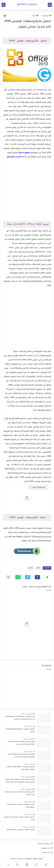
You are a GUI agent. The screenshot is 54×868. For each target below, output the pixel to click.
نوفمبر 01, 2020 (28, 827)
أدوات (35, 16)
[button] (37, 577)
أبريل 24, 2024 (28, 739)
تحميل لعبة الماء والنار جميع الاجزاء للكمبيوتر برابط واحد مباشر (21, 756)
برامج (31, 568)
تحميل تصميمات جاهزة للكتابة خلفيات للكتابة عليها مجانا (20, 768)
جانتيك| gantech (27, 5)
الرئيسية (47, 16)
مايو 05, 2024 (29, 814)
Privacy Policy (44, 844)
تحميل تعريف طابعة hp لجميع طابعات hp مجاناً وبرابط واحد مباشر (20, 718)
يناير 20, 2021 (28, 751)
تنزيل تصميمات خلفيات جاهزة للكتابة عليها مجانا (21, 806)
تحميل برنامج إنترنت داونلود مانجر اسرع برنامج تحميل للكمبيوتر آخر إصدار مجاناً (20, 781)
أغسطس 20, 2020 (27, 789)
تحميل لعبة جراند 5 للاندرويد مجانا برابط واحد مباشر (20, 793)
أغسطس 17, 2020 (27, 714)
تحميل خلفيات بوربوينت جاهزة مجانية (21, 830)
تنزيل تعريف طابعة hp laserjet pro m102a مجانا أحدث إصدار (21, 743)
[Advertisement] (27, 192)
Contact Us (46, 848)
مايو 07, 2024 (29, 726)
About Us (46, 853)
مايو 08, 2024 (29, 802)
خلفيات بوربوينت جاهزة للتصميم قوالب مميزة (20, 730)
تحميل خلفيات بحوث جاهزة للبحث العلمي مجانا (19, 819)
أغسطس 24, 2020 (27, 777)
